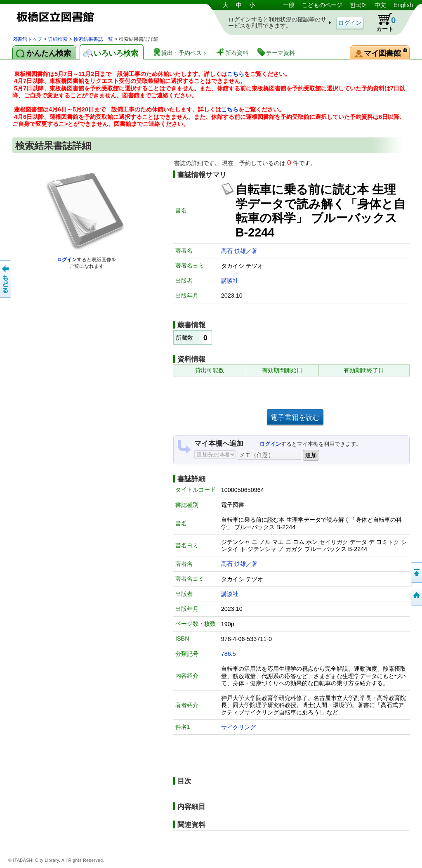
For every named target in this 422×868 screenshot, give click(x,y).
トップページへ (416, 595)
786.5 (229, 654)
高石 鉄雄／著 (239, 251)
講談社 (230, 281)
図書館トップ (27, 39)
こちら (236, 74)
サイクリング (238, 727)
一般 (289, 5)
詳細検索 (58, 39)
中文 (380, 5)
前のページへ (6, 279)
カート (382, 22)
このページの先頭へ (416, 572)
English (403, 5)
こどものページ (322, 5)
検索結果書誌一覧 (93, 39)
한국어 (358, 5)
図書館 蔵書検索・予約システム (99, 18)
